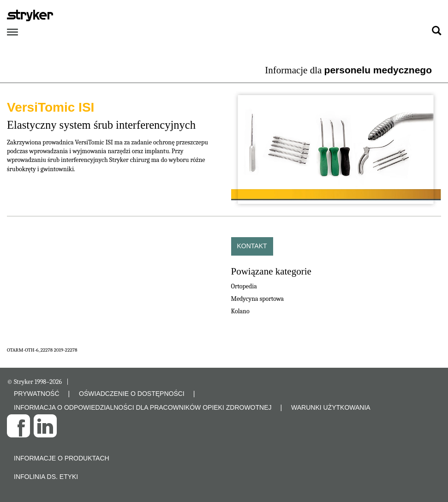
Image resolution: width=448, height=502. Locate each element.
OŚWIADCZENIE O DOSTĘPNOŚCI (132, 394)
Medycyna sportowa (258, 299)
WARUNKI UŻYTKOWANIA (331, 407)
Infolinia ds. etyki (46, 477)
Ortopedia (244, 286)
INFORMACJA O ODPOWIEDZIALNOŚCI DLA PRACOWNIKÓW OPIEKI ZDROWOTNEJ (143, 407)
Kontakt (252, 246)
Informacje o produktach (62, 458)
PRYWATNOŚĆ (37, 394)
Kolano (240, 311)
